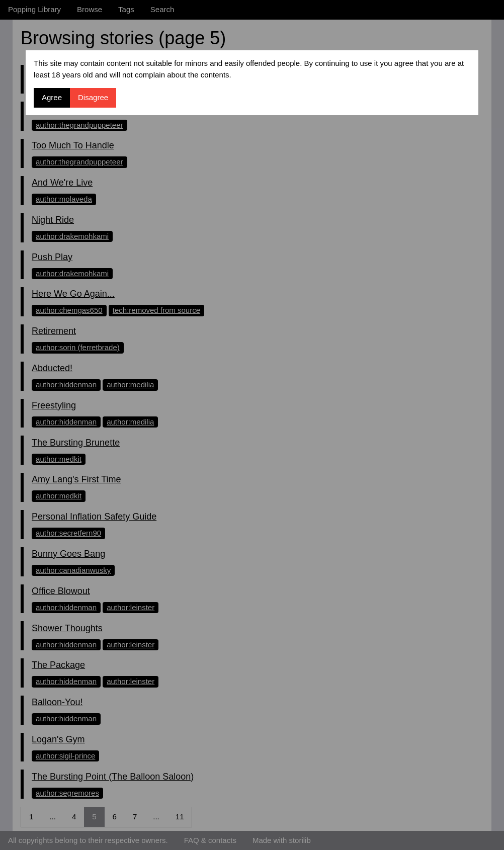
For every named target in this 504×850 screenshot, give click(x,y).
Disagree (93, 97)
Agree (52, 97)
